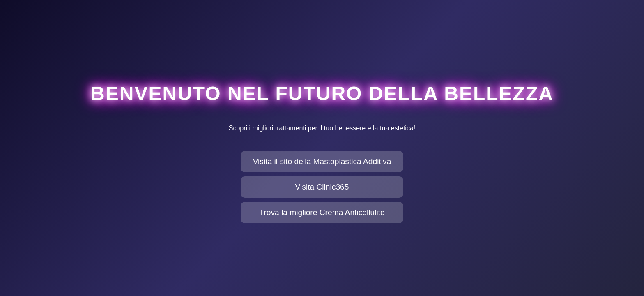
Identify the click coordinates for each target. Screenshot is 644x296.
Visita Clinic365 (322, 187)
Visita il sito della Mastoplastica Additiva (322, 161)
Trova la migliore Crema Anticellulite (322, 212)
